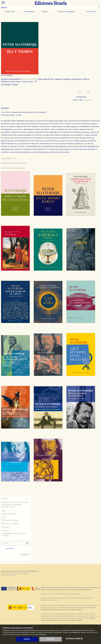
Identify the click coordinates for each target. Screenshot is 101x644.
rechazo (50, 639)
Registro (45, 12)
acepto (27, 639)
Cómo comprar (91, 12)
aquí (76, 632)
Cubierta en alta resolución (14, 163)
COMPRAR (87, 100)
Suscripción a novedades (66, 12)
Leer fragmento (8, 158)
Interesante (25, 554)
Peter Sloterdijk (29, 79)
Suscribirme (10, 549)
